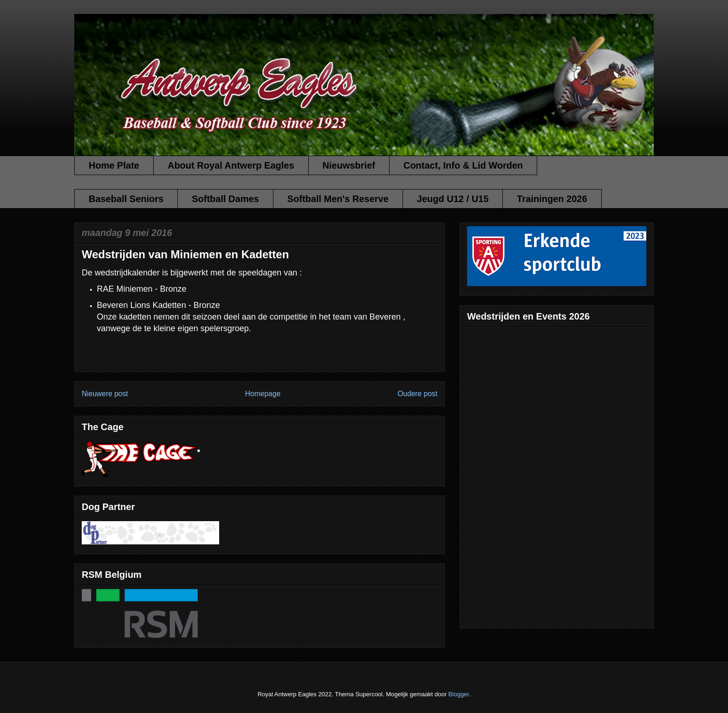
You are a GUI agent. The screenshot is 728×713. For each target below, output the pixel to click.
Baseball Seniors (126, 199)
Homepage (263, 394)
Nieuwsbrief (349, 165)
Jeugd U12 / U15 (453, 199)
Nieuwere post (105, 394)
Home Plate (114, 165)
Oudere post (417, 394)
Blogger (459, 694)
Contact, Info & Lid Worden (463, 165)
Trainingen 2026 (552, 199)
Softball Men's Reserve (338, 199)
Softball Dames (225, 199)
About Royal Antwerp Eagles (231, 165)
